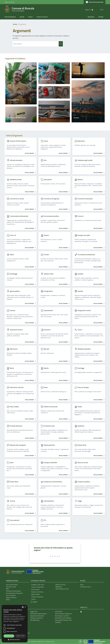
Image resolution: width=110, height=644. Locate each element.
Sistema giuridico (49, 445)
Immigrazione (48, 291)
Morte (12, 368)
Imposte (43, 94)
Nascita (46, 368)
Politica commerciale (51, 407)
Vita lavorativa (35, 590)
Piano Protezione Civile (62, 589)
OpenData (58, 622)
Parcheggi (81, 368)
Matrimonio (14, 349)
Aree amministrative (12, 585)
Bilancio (80, 180)
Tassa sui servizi (83, 463)
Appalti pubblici (35, 594)
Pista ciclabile (14, 407)
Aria (45, 160)
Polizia (80, 407)
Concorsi (80, 216)
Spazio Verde (82, 445)
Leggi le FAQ (34, 612)
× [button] (25, 607)
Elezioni (46, 235)
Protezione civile (49, 426)
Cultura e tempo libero (38, 587)
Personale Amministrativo (13, 591)
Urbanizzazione (49, 501)
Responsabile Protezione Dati (63, 620)
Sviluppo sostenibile (50, 463)
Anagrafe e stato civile (38, 585)
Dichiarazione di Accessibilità (63, 618)
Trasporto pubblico (84, 482)
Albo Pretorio (59, 612)
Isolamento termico (16, 330)
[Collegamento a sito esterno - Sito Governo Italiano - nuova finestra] (85, 641)
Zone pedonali (15, 520)
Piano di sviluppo (83, 387)
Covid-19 (13, 235)
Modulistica (59, 587)
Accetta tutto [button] (9, 636)
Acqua (46, 141)
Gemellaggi (13, 274)
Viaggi (80, 501)
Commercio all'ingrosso (52, 199)
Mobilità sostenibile (84, 349)
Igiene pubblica (15, 291)
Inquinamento (48, 310)
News (82, 585)
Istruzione (44, 118)
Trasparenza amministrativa (53, 482)
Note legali (34, 642)
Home (15, 24)
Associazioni (48, 180)
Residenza (81, 426)
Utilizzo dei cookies (50, 642)
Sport (12, 463)
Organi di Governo (11, 598)
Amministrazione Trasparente (14, 593)
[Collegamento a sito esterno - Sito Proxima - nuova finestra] (80, 641)
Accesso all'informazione (18, 141)
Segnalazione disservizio (37, 616)
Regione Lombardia (9, 2)
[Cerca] (103, 10)
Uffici (7, 589)
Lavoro (80, 330)
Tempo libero (78, 74)
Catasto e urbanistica (37, 597)
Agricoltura (81, 141)
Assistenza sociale (13, 100)
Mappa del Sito (41, 642)
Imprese (13, 310)
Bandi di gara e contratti (62, 616)
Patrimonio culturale (17, 387)
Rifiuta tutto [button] (20, 636)
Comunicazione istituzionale (17, 118)
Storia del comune (85, 587)
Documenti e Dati (11, 587)
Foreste (46, 255)
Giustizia (80, 274)
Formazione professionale (86, 255)
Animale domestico (16, 160)
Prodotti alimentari (16, 426)
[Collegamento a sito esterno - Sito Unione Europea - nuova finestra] (35, 572)
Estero (12, 255)
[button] (33, 602)
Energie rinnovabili (84, 235)
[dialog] (15, 624)
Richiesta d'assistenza (37, 618)
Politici (8, 600)
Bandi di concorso (60, 585)
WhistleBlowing (35, 620)
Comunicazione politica (51, 216)
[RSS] (89, 10)
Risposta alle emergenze (18, 445)
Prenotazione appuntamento (38, 614)
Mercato (46, 349)
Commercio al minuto (17, 199)
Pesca (46, 387)
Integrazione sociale (84, 310)
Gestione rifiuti (45, 79)
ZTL (45, 520)
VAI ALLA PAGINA (31, 153)
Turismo (76, 118)
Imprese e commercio (37, 592)
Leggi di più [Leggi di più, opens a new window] (16, 621)
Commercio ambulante (85, 199)
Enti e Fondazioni (11, 595)
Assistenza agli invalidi (85, 160)
